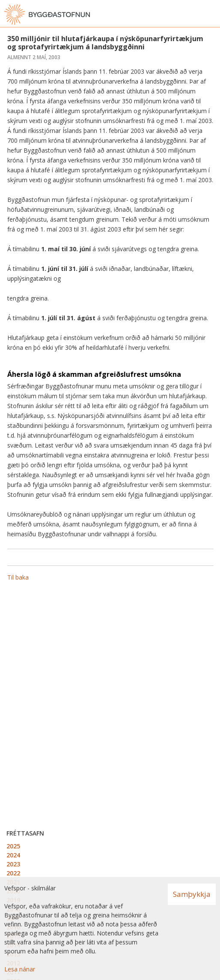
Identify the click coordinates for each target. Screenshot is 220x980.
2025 (13, 846)
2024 (13, 855)
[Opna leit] (194, 15)
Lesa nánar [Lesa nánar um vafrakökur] (20, 969)
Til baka (18, 577)
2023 (13, 864)
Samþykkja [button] (192, 894)
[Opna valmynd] (211, 15)
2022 (13, 873)
